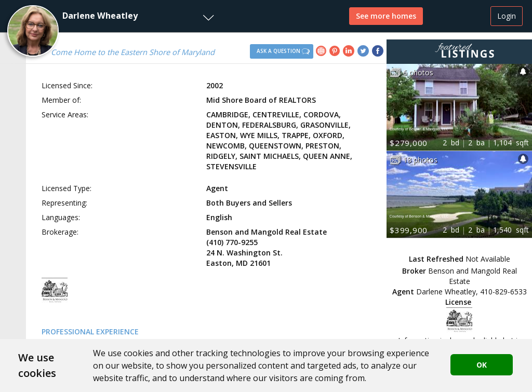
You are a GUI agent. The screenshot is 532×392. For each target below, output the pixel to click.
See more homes (386, 16)
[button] (110, 16)
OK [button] (482, 365)
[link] (323, 52)
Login (507, 16)
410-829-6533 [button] (503, 292)
